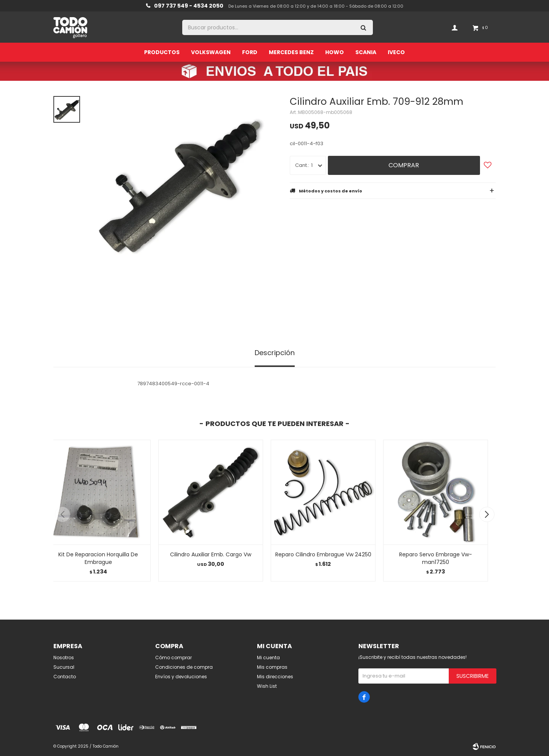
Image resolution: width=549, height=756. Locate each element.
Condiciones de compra (184, 667)
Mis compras (272, 667)
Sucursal (64, 667)
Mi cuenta (268, 657)
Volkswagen (211, 52)
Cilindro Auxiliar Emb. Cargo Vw (211, 554)
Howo (335, 52)
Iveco (396, 52)
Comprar (404, 165)
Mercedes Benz (291, 52)
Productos (162, 52)
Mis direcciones (275, 677)
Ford (250, 52)
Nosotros (64, 657)
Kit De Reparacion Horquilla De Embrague (98, 558)
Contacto (65, 677)
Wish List (267, 686)
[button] (487, 514)
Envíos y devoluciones (181, 677)
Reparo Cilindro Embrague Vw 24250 (323, 554)
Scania (366, 52)
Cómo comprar (173, 657)
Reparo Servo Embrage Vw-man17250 (436, 558)
